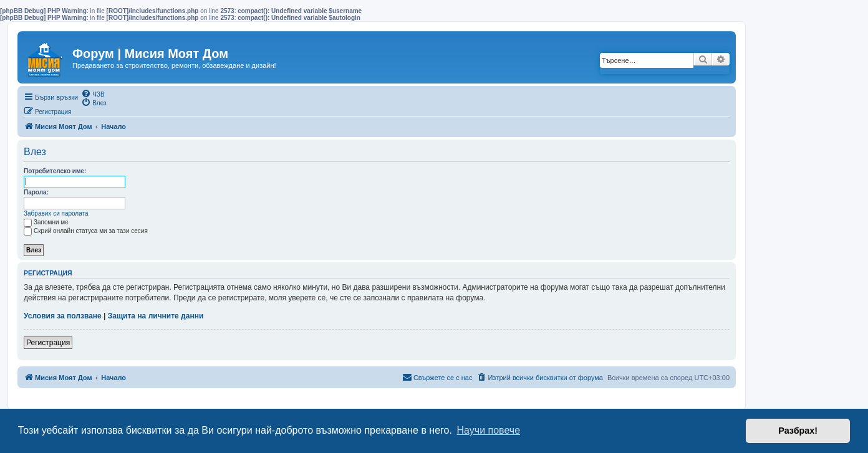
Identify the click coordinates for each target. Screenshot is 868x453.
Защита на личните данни (156, 316)
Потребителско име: (55, 171)
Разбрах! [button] (798, 431)
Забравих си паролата (56, 213)
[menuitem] (93, 93)
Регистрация (48, 343)
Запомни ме (46, 222)
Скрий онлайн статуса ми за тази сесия (86, 231)
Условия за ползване (63, 316)
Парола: (36, 192)
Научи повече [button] (489, 430)
